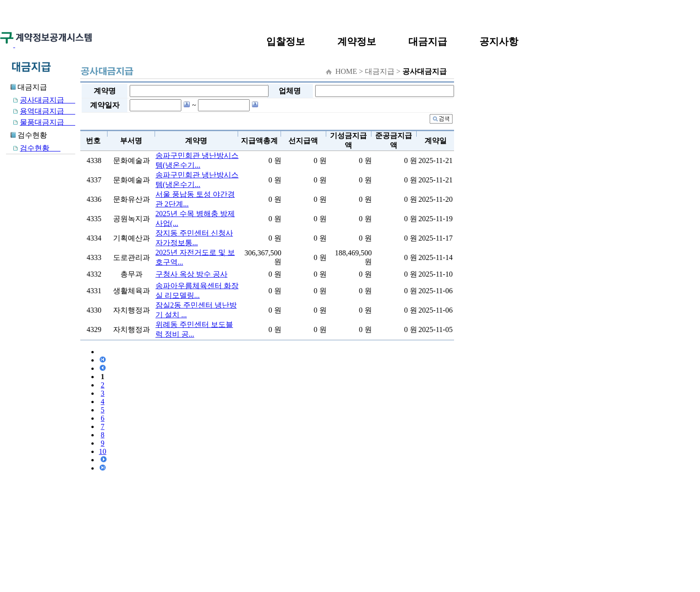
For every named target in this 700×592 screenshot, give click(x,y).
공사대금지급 (41, 100)
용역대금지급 (41, 111)
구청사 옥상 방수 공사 (191, 274)
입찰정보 (286, 41)
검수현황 (33, 148)
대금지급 (428, 41)
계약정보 (357, 41)
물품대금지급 (41, 122)
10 (102, 451)
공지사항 (499, 41)
